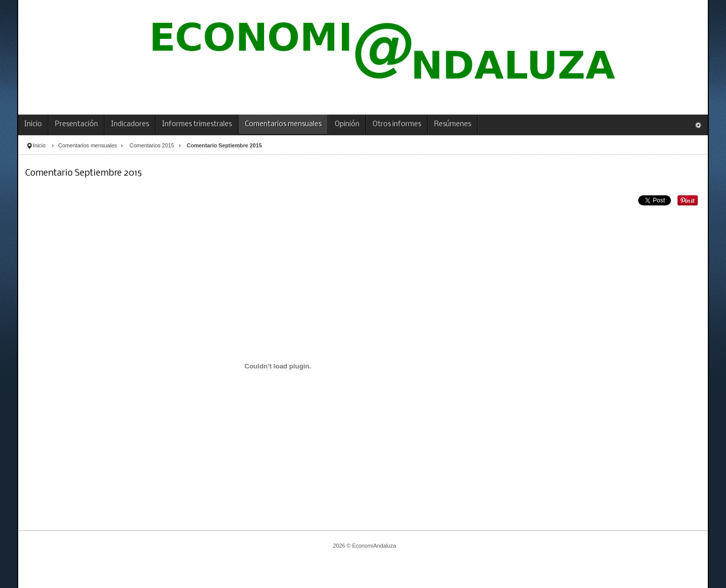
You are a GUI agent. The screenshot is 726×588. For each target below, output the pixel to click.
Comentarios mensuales (87, 145)
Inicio (39, 145)
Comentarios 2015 (152, 145)
